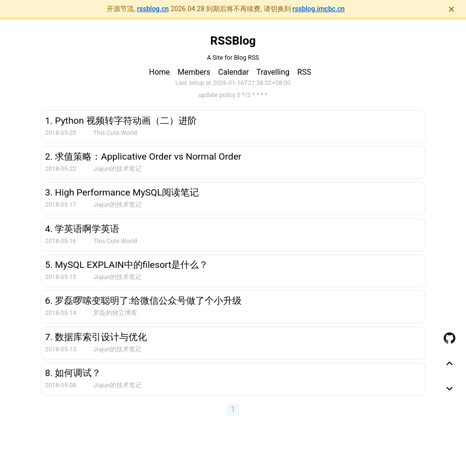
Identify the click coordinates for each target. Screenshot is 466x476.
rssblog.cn (153, 9)
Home (159, 72)
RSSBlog (233, 41)
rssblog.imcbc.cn (319, 9)
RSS (304, 72)
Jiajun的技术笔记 (117, 169)
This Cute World (115, 133)
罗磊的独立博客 (115, 313)
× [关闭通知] (451, 9)
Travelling (273, 72)
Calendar (233, 72)
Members (194, 72)
